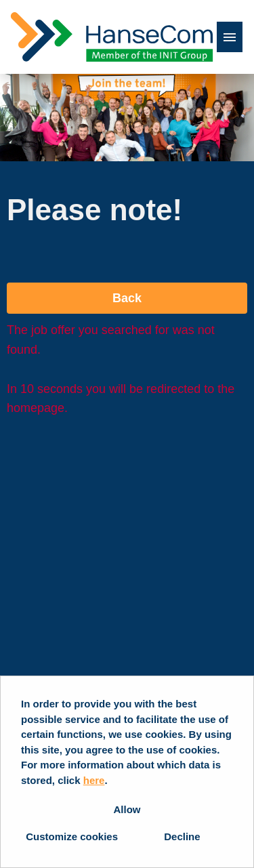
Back (127, 298)
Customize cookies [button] (72, 836)
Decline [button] (182, 836)
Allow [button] (127, 809)
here (94, 780)
